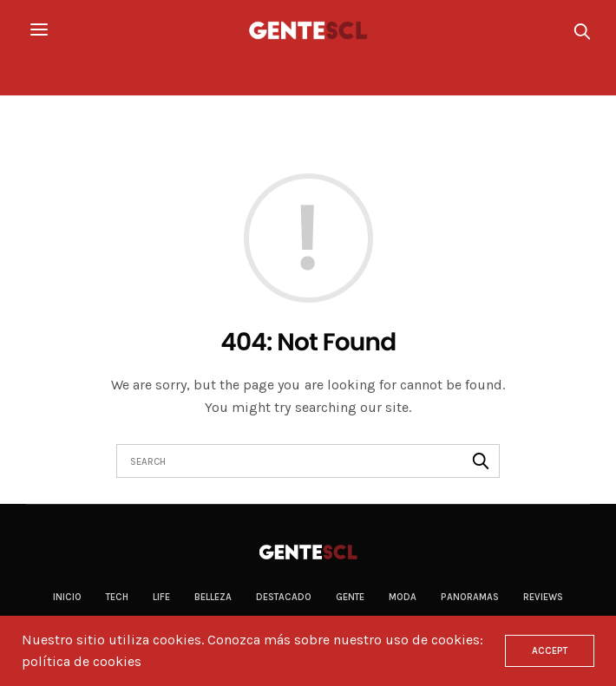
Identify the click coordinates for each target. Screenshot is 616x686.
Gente (350, 597)
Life (161, 597)
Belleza (213, 597)
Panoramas (470, 597)
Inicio (67, 597)
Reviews (543, 597)
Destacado (284, 597)
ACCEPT (550, 651)
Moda (403, 597)
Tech (117, 597)
